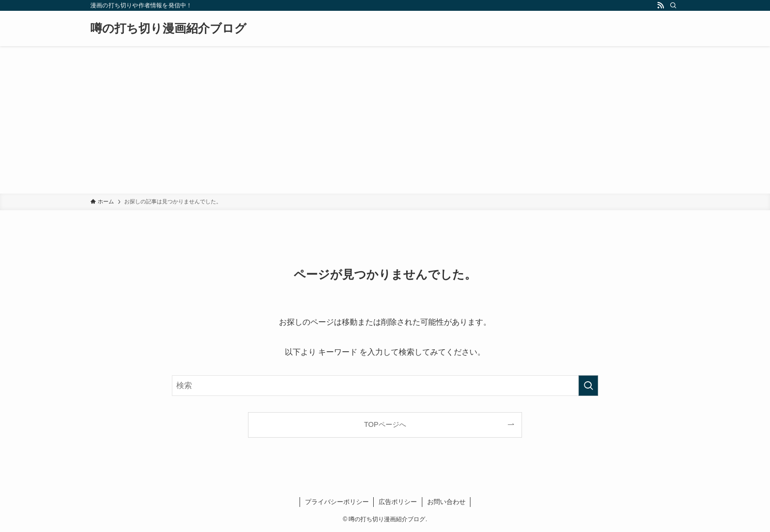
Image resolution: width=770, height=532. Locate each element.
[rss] (660, 5)
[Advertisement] (385, 120)
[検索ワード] (385, 386)
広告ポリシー (398, 502)
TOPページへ (385, 424)
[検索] (673, 5)
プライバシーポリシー (337, 502)
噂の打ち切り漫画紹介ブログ (168, 28)
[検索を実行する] (588, 386)
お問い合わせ (446, 502)
